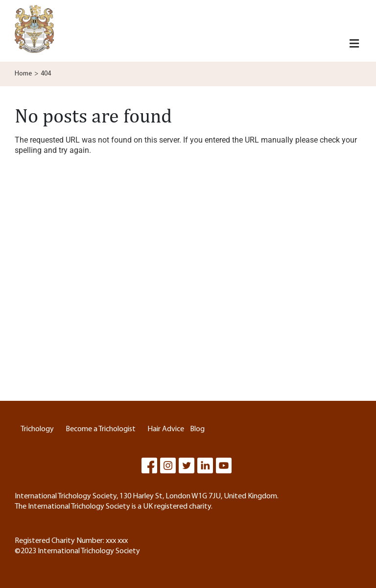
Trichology (37, 429)
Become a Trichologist (101, 429)
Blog (197, 429)
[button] (354, 44)
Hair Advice (166, 429)
